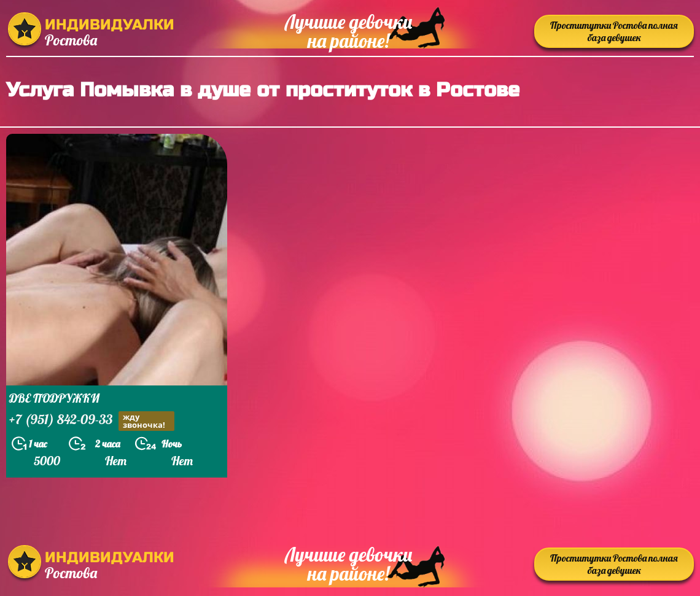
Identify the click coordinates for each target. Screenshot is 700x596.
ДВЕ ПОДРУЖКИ (54, 398)
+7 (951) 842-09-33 (92, 421)
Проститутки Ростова (614, 31)
